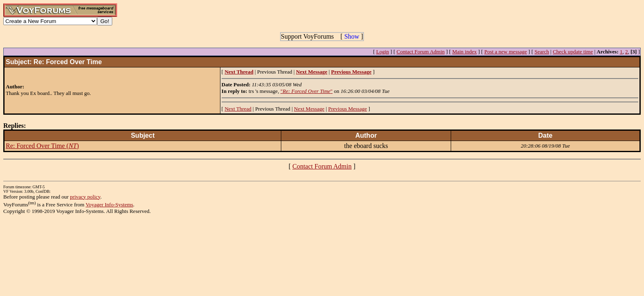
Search (542, 52)
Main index (465, 52)
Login (383, 52)
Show (352, 36)
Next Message (309, 109)
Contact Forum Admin (420, 52)
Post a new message (506, 52)
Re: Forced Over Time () (42, 146)
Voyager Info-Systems (109, 205)
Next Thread (238, 109)
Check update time (573, 52)
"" (307, 91)
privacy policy (85, 197)
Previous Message (347, 109)
